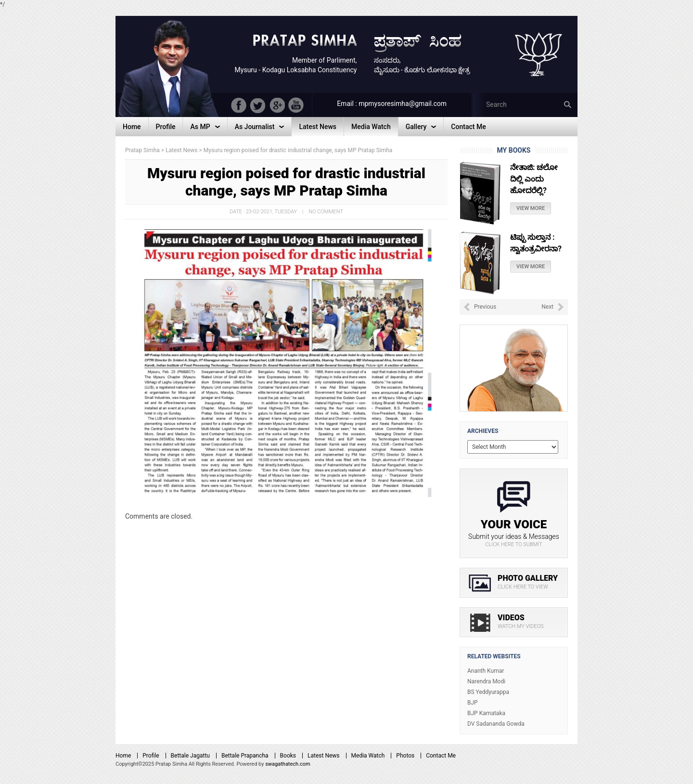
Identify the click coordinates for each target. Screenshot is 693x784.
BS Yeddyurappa (488, 692)
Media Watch (368, 756)
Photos (405, 756)
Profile (151, 756)
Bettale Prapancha (245, 756)
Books (288, 756)
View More (531, 208)
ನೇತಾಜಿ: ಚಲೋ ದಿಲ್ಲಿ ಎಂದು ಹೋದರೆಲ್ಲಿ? (534, 179)
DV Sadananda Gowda (496, 724)
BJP (473, 703)
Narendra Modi (486, 681)
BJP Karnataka (486, 713)
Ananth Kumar (486, 671)
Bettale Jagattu (190, 756)
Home (123, 756)
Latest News (324, 756)
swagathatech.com (288, 764)
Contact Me (441, 756)
